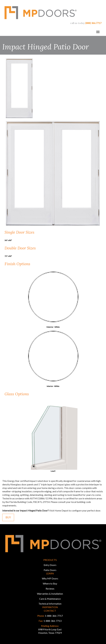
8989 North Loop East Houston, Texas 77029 (50, 629)
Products (50, 560)
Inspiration (50, 607)
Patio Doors (50, 570)
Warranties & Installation (50, 594)
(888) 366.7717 (93, 23)
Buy (8, 517)
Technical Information (50, 604)
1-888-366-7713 (52, 621)
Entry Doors (50, 565)
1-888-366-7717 (54, 616)
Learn (50, 573)
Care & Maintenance (50, 599)
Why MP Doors (50, 578)
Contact (50, 611)
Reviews (50, 589)
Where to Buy (50, 583)
